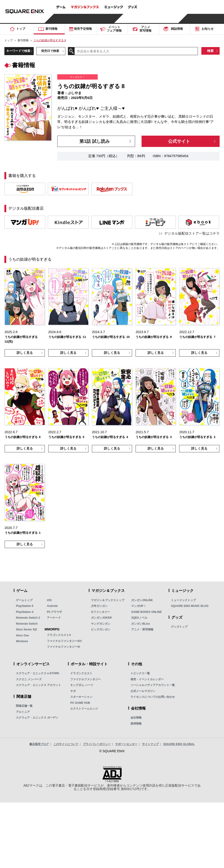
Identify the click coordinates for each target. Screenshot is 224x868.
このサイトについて (66, 744)
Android (52, 606)
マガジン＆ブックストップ (108, 600)
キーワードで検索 (18, 51)
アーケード (54, 618)
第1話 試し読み (94, 141)
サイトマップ (150, 744)
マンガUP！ (139, 606)
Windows (22, 641)
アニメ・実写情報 (142, 629)
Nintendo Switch (27, 624)
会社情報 (136, 718)
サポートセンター (126, 744)
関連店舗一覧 (24, 706)
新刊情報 (23, 40)
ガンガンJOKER (101, 618)
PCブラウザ (54, 612)
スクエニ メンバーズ (29, 679)
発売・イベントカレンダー (147, 679)
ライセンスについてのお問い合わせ (153, 697)
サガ (73, 691)
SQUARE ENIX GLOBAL (179, 744)
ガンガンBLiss (141, 624)
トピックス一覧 (140, 673)
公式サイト (179, 141)
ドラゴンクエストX (59, 635)
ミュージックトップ (183, 600)
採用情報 (136, 724)
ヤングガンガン (101, 624)
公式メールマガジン (143, 691)
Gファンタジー (100, 612)
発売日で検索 (50, 51)
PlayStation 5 (25, 606)
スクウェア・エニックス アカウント (38, 685)
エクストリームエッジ (84, 709)
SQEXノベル (139, 618)
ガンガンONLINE (142, 600)
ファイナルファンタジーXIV (64, 641)
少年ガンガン (99, 606)
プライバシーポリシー (97, 744)
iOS (49, 600)
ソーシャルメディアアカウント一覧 (153, 685)
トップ (9, 40)
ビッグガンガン (101, 629)
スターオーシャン (81, 697)
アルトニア (23, 712)
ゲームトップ (24, 600)
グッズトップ (179, 627)
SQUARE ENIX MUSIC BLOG (190, 606)
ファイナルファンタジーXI (63, 647)
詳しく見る (25, 353)
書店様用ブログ (39, 744)
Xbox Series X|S (26, 629)
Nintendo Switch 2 (28, 618)
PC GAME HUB (80, 703)
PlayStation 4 (25, 612)
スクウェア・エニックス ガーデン (37, 718)
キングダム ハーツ (82, 685)
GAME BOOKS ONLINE (146, 612)
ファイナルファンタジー (85, 679)
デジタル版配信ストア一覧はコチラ (192, 233)
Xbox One (22, 635)
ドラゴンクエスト (81, 673)
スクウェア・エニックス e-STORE (38, 673)
